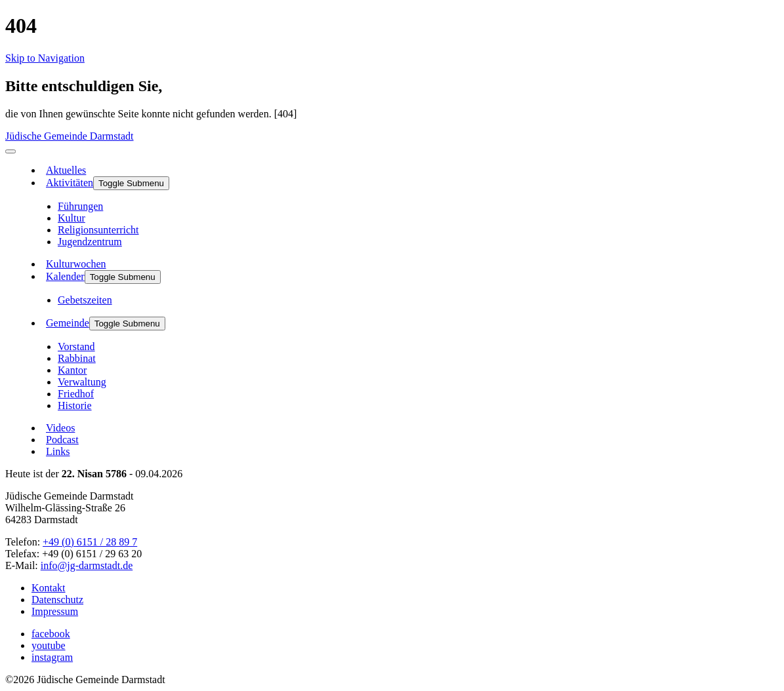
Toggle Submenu (131, 183)
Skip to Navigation (45, 58)
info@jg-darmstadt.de (87, 565)
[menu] (10, 151)
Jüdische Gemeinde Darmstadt (70, 136)
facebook (51, 634)
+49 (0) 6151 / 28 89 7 (90, 542)
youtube (49, 645)
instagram (52, 657)
